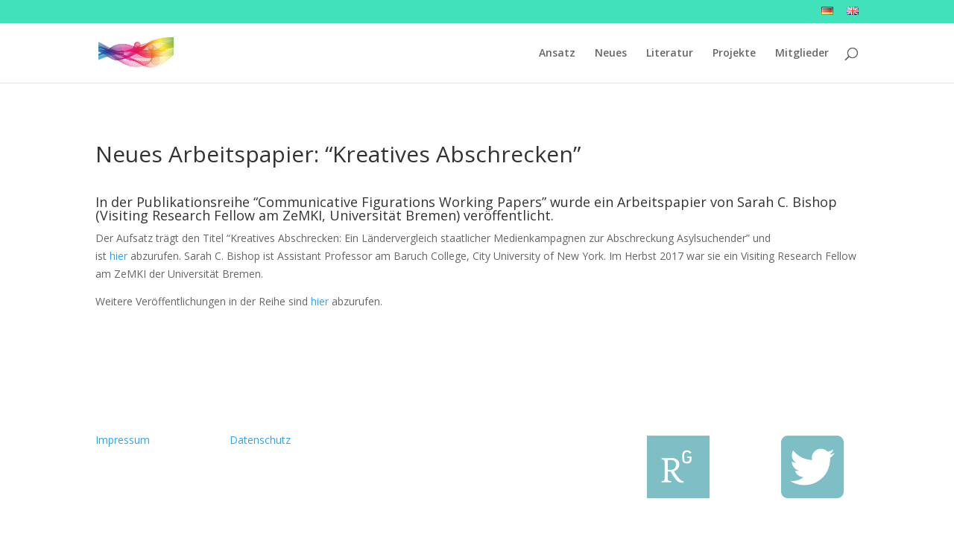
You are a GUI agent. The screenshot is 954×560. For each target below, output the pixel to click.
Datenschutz (260, 440)
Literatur (670, 54)
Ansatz (557, 54)
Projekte (734, 54)
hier (119, 256)
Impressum (123, 440)
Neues (611, 54)
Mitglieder (802, 54)
